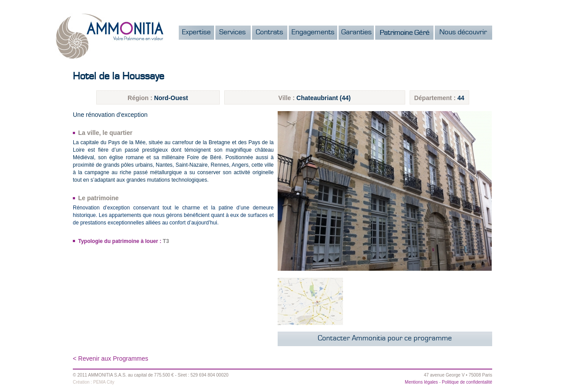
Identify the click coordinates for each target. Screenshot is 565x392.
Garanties (356, 33)
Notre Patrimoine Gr (404, 33)
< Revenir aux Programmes (111, 358)
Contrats (270, 33)
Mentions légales (421, 382)
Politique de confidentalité (467, 382)
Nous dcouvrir (463, 33)
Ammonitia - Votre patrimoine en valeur (109, 36)
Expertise (196, 33)
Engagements (313, 33)
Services (233, 33)
